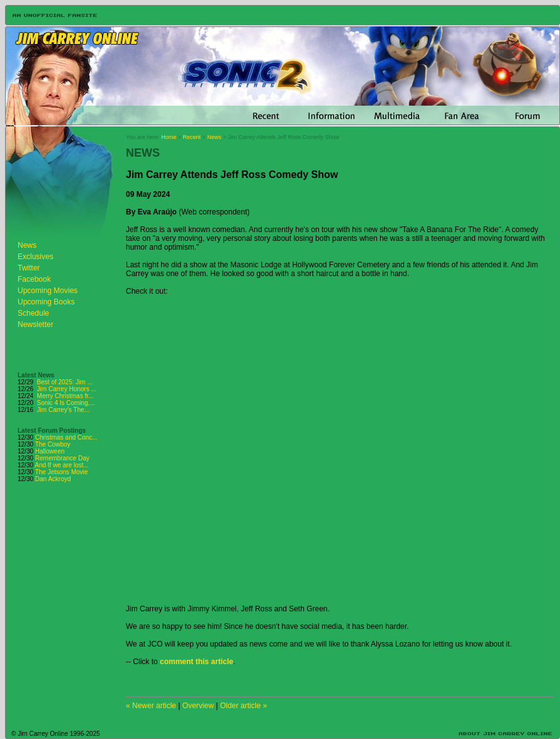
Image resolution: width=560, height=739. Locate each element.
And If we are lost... (62, 465)
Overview (198, 706)
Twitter (29, 268)
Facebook (34, 279)
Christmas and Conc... (66, 437)
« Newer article (151, 706)
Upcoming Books (46, 302)
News (27, 245)
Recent (192, 137)
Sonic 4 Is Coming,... (66, 403)
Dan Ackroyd (53, 479)
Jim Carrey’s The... (64, 410)
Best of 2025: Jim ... (65, 382)
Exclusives (36, 257)
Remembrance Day (62, 458)
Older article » (244, 706)
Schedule (33, 313)
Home (169, 137)
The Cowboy (53, 444)
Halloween (50, 451)
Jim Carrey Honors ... (67, 389)
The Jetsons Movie (62, 472)
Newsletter (36, 325)
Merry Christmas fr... (65, 396)
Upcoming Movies (48, 291)
